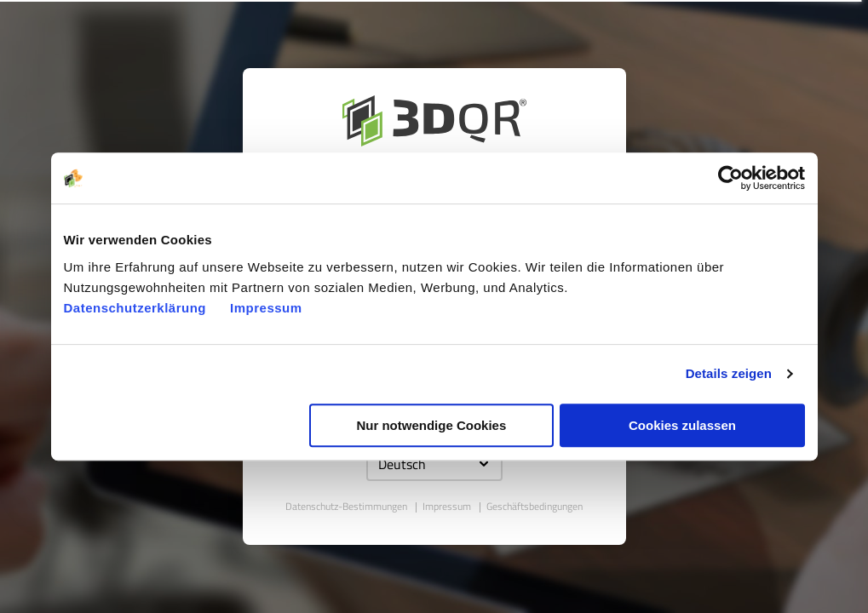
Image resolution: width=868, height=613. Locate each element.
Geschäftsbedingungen (535, 506)
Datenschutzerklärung (135, 308)
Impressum (266, 308)
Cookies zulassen (682, 425)
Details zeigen (729, 373)
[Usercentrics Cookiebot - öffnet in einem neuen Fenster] (730, 178)
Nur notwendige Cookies (431, 425)
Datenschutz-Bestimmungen (348, 506)
